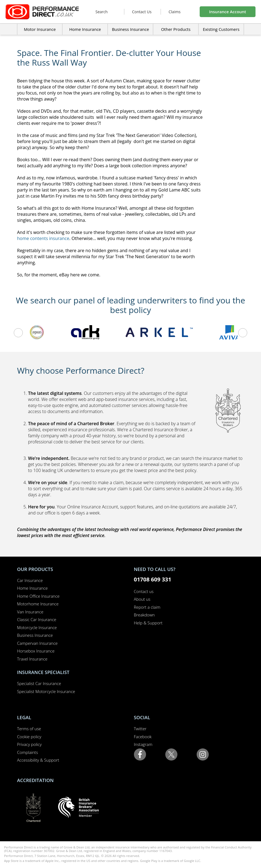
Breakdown (144, 615)
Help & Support (148, 623)
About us (142, 599)
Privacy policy (29, 744)
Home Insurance (32, 588)
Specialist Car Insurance (39, 683)
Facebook (143, 737)
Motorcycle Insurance (37, 627)
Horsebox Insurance (36, 651)
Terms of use (29, 729)
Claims (175, 12)
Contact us (144, 591)
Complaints (28, 752)
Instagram (143, 744)
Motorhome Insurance (38, 604)
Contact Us (142, 12)
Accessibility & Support (38, 760)
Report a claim (147, 607)
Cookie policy (29, 737)
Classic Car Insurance (37, 619)
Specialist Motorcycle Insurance (46, 691)
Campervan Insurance (37, 643)
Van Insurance (30, 612)
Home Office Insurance (38, 596)
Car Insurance (30, 580)
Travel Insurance (32, 659)
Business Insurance (130, 29)
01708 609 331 (153, 579)
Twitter (140, 729)
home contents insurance (43, 238)
